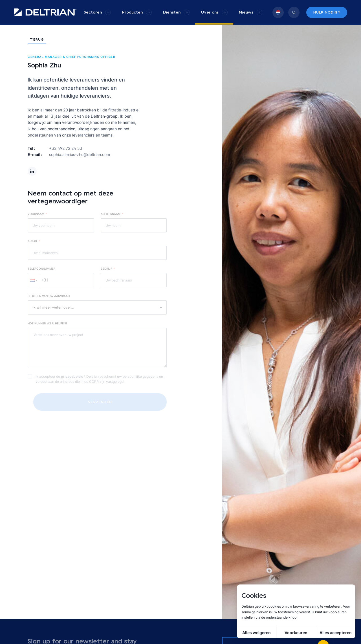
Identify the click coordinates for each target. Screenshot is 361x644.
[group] (97, 12)
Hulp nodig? (327, 12)
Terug (37, 40)
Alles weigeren (257, 633)
